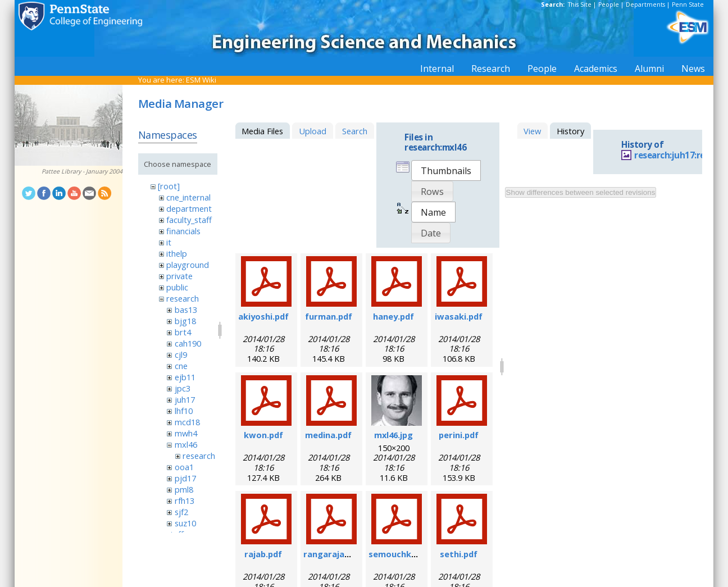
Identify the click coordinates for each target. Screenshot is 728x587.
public (177, 287)
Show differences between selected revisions (581, 192)
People (609, 4)
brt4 (183, 332)
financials (183, 231)
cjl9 (181, 354)
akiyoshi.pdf (263, 316)
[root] (169, 186)
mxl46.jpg (393, 435)
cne (181, 366)
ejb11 (185, 377)
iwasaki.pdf (459, 316)
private (179, 276)
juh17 (185, 399)
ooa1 (184, 467)
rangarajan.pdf (335, 554)
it (169, 242)
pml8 (184, 489)
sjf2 (181, 512)
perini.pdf (459, 435)
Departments (645, 4)
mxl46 (186, 444)
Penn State (688, 4)
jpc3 (183, 388)
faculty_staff (189, 220)
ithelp (177, 253)
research (183, 298)
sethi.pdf (459, 554)
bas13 (186, 310)
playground (188, 265)
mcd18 (187, 422)
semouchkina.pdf (404, 554)
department (189, 208)
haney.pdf (393, 316)
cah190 (188, 343)
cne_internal (188, 197)
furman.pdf (329, 316)
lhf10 (184, 411)
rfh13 (185, 500)
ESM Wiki (201, 80)
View (532, 131)
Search (355, 131)
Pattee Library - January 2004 (82, 171)
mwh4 (186, 433)
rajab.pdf (263, 554)
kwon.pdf (263, 435)
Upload (313, 131)
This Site (580, 4)
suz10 (185, 523)
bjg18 (185, 321)
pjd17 (185, 478)
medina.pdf (328, 435)
